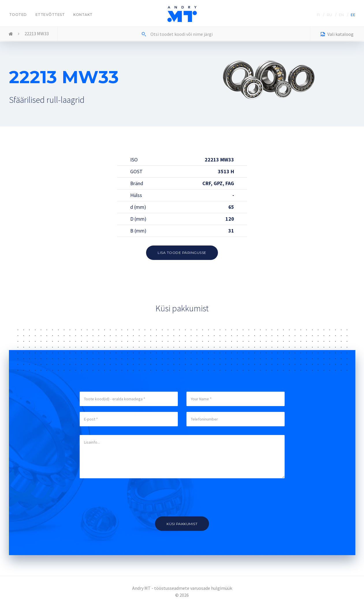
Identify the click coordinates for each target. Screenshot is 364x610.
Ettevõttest (50, 15)
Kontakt (83, 15)
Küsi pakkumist (182, 524)
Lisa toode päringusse (182, 253)
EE (353, 15)
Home (11, 34)
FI (318, 15)
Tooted (18, 15)
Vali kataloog (337, 35)
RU (329, 15)
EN (341, 15)
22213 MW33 (37, 34)
